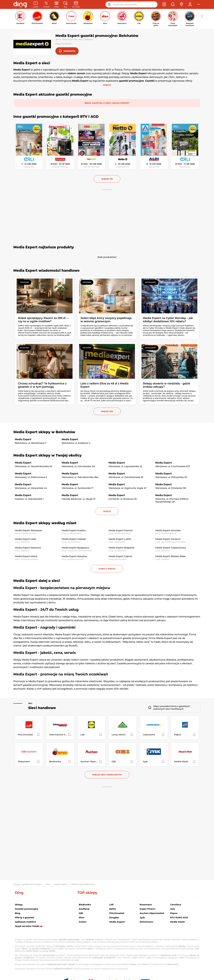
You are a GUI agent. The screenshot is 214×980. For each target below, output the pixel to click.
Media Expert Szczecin (168, 539)
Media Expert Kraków (74, 531)
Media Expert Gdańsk (74, 539)
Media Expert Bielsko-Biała (170, 557)
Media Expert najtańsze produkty (44, 247)
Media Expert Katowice (28, 548)
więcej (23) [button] (107, 412)
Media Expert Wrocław (168, 531)
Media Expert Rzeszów (74, 557)
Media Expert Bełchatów (83, 884)
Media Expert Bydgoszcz (75, 548)
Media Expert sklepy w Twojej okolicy (47, 456)
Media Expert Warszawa (28, 531)
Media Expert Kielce (26, 557)
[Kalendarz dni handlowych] (76, 5)
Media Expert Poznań (121, 531)
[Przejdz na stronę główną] (20, 4)
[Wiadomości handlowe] (65, 5)
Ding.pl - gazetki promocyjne (28, 884)
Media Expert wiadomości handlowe (46, 271)
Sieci (30, 704)
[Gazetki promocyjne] (36, 5)
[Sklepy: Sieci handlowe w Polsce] (57, 5)
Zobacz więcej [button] (107, 569)
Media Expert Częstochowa (171, 548)
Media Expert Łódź (25, 539)
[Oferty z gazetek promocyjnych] (46, 5)
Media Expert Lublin (120, 539)
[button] (164, 4)
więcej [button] (107, 512)
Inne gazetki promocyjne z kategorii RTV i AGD (56, 117)
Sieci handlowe (42, 708)
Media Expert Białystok (121, 548)
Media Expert (61, 884)
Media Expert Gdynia (120, 557)
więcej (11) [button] (107, 179)
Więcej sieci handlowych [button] (107, 775)
